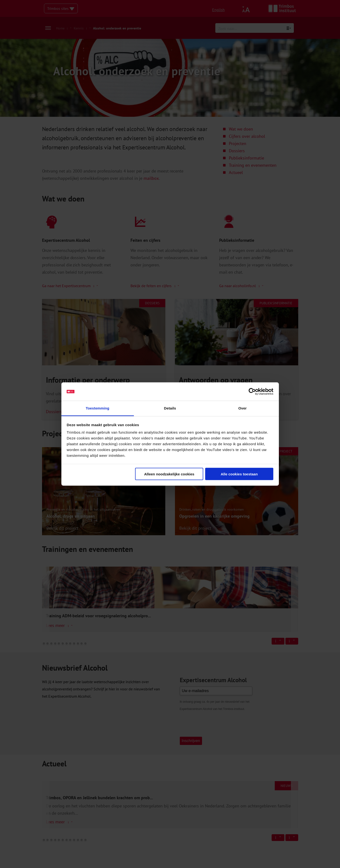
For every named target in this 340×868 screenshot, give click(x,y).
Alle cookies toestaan (239, 474)
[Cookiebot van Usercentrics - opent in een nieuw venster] (252, 392)
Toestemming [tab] (98, 408)
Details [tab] (170, 408)
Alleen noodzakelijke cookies (169, 474)
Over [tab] (242, 408)
